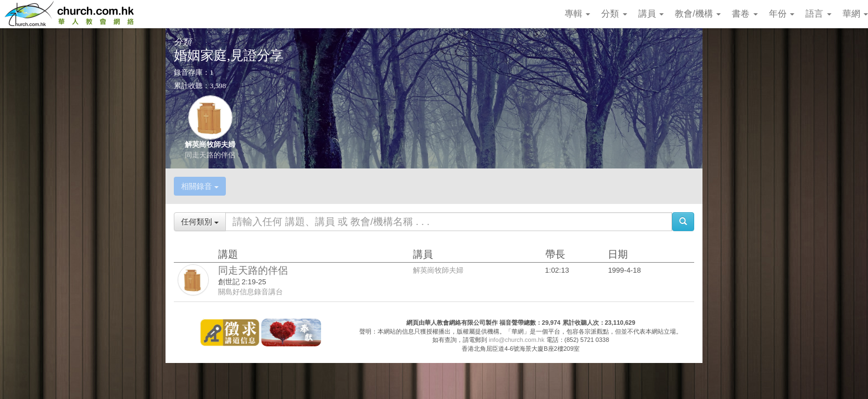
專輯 (577, 14)
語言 (818, 14)
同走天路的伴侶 (210, 155)
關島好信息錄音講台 (250, 292)
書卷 (745, 14)
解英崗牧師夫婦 (210, 144)
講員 (651, 14)
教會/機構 (698, 14)
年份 (782, 14)
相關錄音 (200, 186)
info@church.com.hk (516, 340)
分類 (614, 14)
